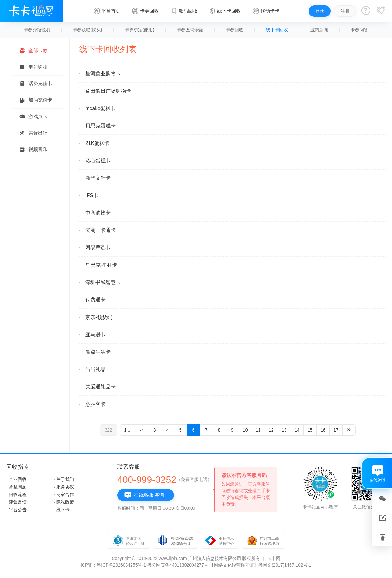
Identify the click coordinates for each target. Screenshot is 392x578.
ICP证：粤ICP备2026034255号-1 (113, 565)
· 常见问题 (16, 487)
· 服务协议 (64, 487)
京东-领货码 (99, 317)
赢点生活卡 (98, 352)
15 (310, 430)
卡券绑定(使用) (140, 30)
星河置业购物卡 (103, 74)
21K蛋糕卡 (97, 143)
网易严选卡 (98, 248)
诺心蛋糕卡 (98, 161)
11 (258, 430)
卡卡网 (274, 558)
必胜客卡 (95, 404)
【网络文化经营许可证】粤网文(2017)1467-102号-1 (260, 565)
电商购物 (33, 67)
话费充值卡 (36, 84)
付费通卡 (95, 300)
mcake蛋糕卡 (100, 108)
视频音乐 (33, 149)
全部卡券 (33, 51)
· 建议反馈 (16, 502)
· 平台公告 (16, 510)
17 (336, 430)
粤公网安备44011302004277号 (178, 565)
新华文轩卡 (98, 178)
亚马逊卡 (95, 335)
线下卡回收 (277, 30)
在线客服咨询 (144, 495)
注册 (345, 11)
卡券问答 (359, 30)
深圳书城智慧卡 (103, 282)
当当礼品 (95, 369)
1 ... (128, 430)
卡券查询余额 (190, 30)
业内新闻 (319, 30)
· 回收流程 (16, 494)
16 (323, 430)
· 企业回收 (16, 479)
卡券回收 (235, 30)
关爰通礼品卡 (101, 387)
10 (245, 430)
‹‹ (141, 430)
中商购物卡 (98, 213)
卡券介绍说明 (37, 30)
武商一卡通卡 (101, 230)
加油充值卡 (36, 100)
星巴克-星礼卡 (101, 265)
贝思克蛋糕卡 (101, 126)
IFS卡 (92, 195)
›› (349, 429)
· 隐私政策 (64, 502)
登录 (320, 11)
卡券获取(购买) (87, 30)
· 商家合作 (64, 494)
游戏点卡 (33, 117)
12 (271, 430)
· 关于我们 (64, 479)
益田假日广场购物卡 (108, 91)
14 (297, 430)
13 (284, 430)
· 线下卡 (62, 510)
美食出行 (33, 133)
